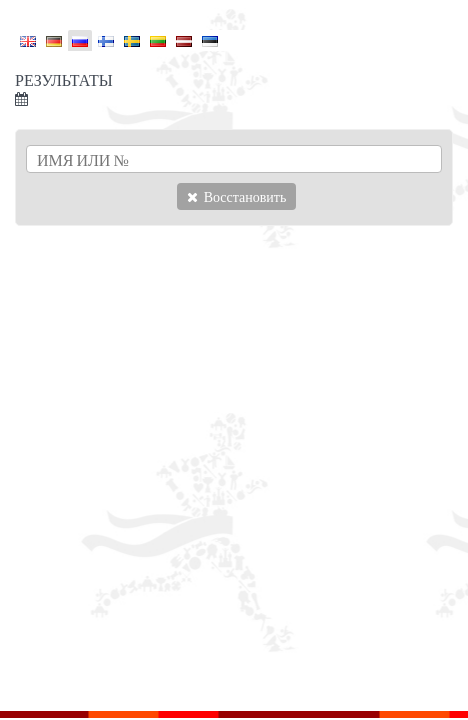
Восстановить (237, 196)
